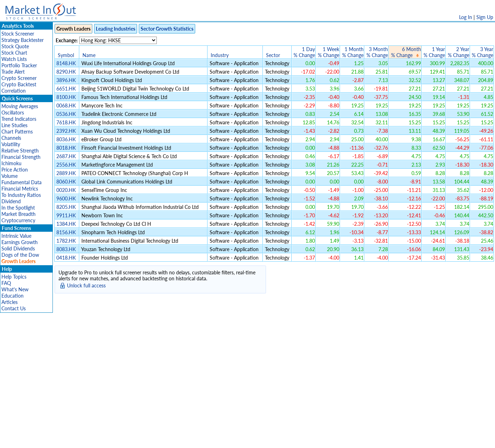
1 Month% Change (353, 52)
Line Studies (14, 125)
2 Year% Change (459, 52)
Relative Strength (20, 151)
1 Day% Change (304, 52)
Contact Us (14, 308)
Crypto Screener (19, 78)
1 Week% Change (329, 52)
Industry (220, 55)
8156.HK (66, 232)
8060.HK (66, 182)
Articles (10, 302)
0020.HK (66, 190)
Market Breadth (18, 214)
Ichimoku (11, 163)
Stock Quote (15, 46)
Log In (466, 17)
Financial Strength (21, 157)
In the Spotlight (18, 208)
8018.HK (66, 148)
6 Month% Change (406, 52)
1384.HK (66, 224)
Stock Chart (14, 53)
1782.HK (66, 241)
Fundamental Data (21, 182)
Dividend (11, 201)
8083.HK (66, 249)
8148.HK (66, 63)
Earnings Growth (20, 242)
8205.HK (66, 207)
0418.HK (66, 258)
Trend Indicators (19, 119)
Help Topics (14, 277)
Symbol (66, 55)
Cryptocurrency (18, 220)
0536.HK (66, 114)
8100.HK (66, 97)
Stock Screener (18, 34)
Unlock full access (86, 285)
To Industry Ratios (21, 195)
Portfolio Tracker (19, 65)
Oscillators (13, 113)
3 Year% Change (482, 52)
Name (89, 55)
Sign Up (485, 17)
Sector (273, 55)
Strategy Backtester (23, 40)
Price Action (15, 170)
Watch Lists (14, 59)
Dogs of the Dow (20, 255)
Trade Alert (13, 72)
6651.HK (66, 89)
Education (13, 296)
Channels (11, 138)
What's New (15, 289)
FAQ (6, 283)
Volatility (11, 144)
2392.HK (66, 131)
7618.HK (66, 122)
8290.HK (66, 72)
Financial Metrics (20, 189)
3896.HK (66, 80)
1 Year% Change (434, 52)
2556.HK (66, 165)
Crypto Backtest (19, 84)
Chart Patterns (17, 132)
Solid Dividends (18, 248)
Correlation (14, 91)
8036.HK (66, 139)
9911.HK (66, 215)
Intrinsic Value (16, 236)
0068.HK (66, 105)
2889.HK (66, 173)
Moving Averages (20, 106)
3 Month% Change (377, 52)
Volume (10, 176)
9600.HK (66, 198)
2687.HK (66, 156)
